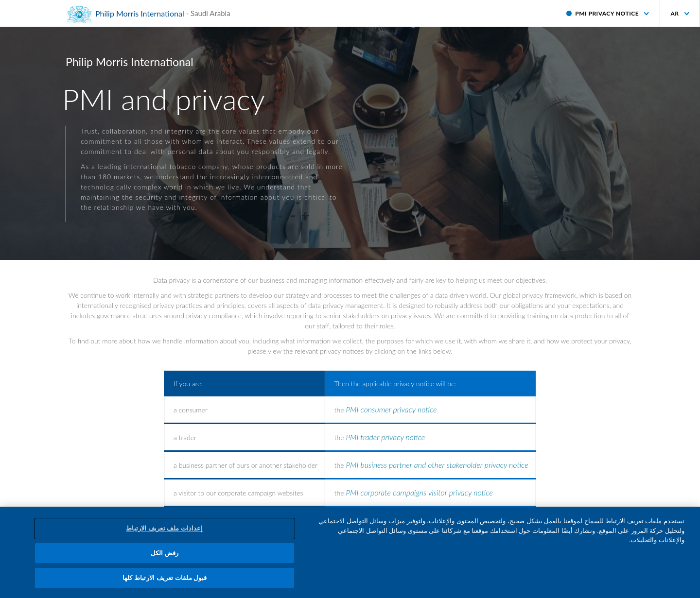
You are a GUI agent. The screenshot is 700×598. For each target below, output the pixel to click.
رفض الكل (165, 553)
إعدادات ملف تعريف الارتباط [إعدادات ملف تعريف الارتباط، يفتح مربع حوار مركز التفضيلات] (164, 528)
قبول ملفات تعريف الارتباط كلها (165, 578)
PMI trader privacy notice (385, 437)
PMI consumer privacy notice (391, 409)
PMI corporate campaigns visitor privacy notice (419, 492)
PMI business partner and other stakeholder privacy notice (437, 465)
